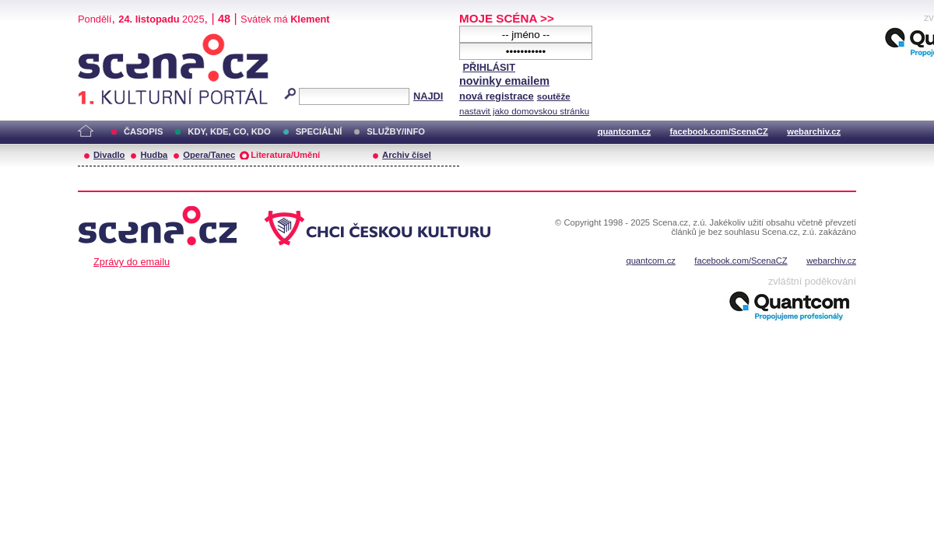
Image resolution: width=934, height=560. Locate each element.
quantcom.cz (624, 131)
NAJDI (428, 96)
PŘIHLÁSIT (489, 67)
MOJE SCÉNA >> (507, 18)
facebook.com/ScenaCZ (719, 131)
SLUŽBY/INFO (396, 131)
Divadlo (109, 155)
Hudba (154, 155)
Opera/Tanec (209, 155)
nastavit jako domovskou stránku (524, 111)
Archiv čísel (407, 155)
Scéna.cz (104, 40)
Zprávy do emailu (132, 262)
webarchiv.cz (814, 131)
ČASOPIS (143, 131)
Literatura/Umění (285, 155)
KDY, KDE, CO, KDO (229, 131)
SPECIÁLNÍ (319, 131)
